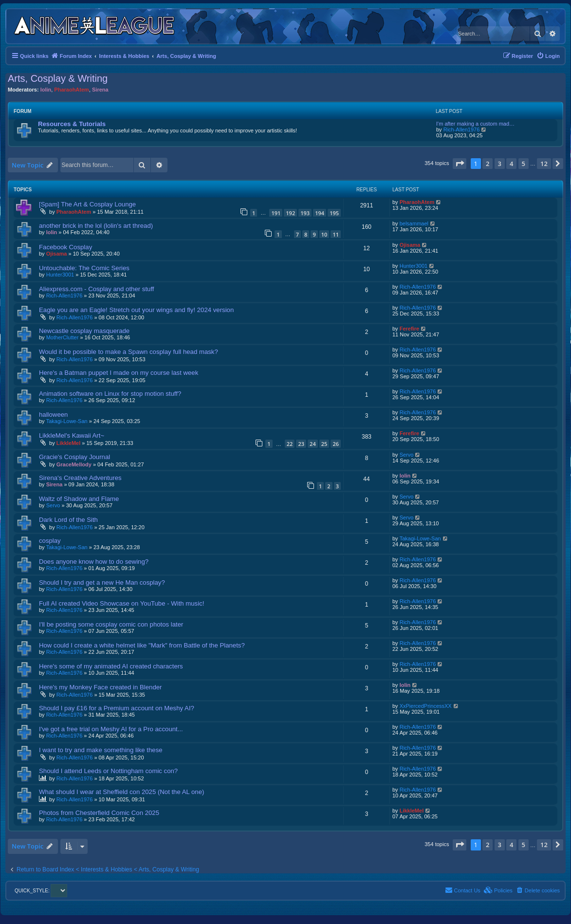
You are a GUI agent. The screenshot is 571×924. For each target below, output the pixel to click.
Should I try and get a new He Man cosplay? (102, 582)
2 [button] (488, 164)
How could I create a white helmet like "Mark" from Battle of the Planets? (142, 645)
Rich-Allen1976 (462, 129)
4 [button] (511, 164)
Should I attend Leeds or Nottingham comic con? (108, 771)
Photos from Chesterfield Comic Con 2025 (99, 813)
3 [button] (500, 164)
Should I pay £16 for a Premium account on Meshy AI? (117, 708)
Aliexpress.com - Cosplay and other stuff (97, 289)
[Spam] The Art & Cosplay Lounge (87, 204)
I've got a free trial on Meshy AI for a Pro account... (111, 729)
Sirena (100, 90)
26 (336, 444)
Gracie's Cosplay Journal (74, 457)
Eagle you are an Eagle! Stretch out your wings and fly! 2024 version (136, 310)
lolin (46, 90)
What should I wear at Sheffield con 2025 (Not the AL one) (121, 792)
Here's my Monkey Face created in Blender (100, 687)
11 (336, 234)
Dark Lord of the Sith (68, 520)
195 (334, 213)
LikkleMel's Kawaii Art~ (72, 435)
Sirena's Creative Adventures (80, 478)
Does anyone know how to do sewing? (94, 562)
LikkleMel (69, 443)
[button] (460, 164)
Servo (407, 455)
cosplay (50, 541)
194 (320, 213)
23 (301, 444)
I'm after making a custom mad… (475, 124)
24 (313, 444)
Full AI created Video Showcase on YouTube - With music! (121, 603)
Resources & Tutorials (72, 124)
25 (324, 444)
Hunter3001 (60, 275)
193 (305, 213)
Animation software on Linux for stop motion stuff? (110, 394)
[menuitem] (548, 56)
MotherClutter (63, 337)
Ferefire (409, 329)
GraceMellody (74, 464)
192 (290, 213)
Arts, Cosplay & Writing (58, 78)
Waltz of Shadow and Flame (79, 499)
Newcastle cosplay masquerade (84, 331)
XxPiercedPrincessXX (426, 706)
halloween (53, 415)
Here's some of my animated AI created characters (111, 666)
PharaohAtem (72, 90)
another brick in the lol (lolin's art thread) (96, 226)
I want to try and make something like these (101, 750)
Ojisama (57, 254)
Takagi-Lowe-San (67, 421)
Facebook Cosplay (65, 247)
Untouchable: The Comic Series (84, 268)
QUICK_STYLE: (41, 891)
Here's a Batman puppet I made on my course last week (119, 373)
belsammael (414, 223)
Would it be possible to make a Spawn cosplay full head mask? (129, 352)
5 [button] (524, 164)
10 (324, 234)
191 (276, 213)
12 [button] (544, 164)
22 (290, 444)
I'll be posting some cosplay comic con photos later (111, 624)
